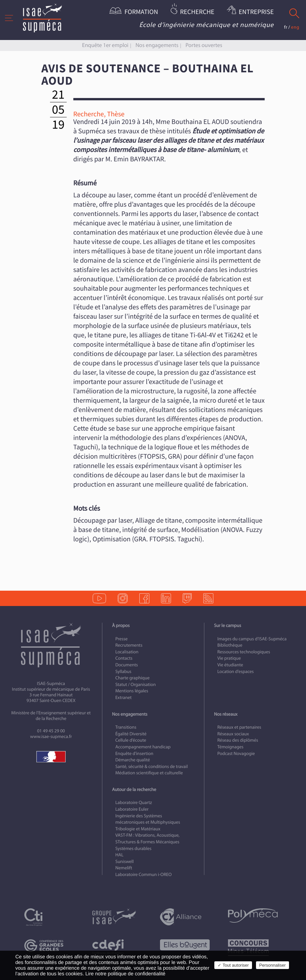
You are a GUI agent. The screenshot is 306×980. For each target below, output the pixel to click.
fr (286, 27)
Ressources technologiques (244, 652)
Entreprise (256, 12)
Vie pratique (229, 658)
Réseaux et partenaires (239, 727)
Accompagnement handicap (143, 747)
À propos (121, 625)
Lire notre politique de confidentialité (125, 974)
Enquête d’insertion (134, 753)
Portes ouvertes (204, 45)
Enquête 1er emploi (105, 45)
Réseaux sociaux (233, 734)
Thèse (116, 114)
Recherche (197, 12)
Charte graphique (132, 678)
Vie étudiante (230, 665)
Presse (121, 639)
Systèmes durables (133, 848)
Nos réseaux (226, 714)
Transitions (126, 727)
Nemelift (124, 868)
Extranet (123, 697)
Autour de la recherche (134, 789)
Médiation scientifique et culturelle (149, 773)
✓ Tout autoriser (233, 965)
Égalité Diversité (131, 734)
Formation (141, 12)
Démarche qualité (133, 760)
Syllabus (123, 671)
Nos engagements (157, 45)
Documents (127, 665)
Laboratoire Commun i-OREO (143, 874)
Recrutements (129, 645)
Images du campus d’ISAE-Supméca (252, 639)
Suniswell (124, 861)
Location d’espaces (235, 671)
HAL (119, 855)
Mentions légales (132, 691)
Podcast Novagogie (236, 753)
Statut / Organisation (135, 684)
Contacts (124, 658)
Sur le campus (227, 625)
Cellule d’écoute (131, 740)
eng (295, 27)
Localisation (127, 652)
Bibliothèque (230, 645)
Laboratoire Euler (132, 809)
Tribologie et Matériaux (138, 829)
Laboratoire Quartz (134, 802)
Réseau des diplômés (238, 740)
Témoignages (230, 747)
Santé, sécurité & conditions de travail (151, 766)
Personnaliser (273, 965)
